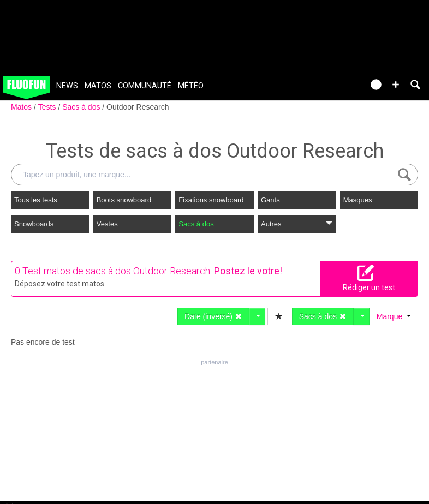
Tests (48, 107)
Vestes (107, 224)
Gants (270, 200)
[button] (396, 85)
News (67, 86)
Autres (297, 224)
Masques (358, 200)
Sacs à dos (82, 107)
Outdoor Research (138, 107)
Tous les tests (36, 200)
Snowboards (34, 224)
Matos (98, 86)
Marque (394, 316)
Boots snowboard (124, 200)
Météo (191, 86)
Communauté (145, 86)
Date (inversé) (213, 316)
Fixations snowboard (211, 200)
